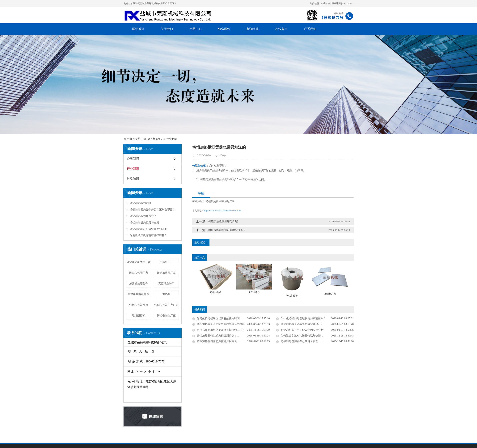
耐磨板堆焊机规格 (87, 294)
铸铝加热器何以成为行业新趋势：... (270, 336)
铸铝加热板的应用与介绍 (92, 223)
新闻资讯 (253, 29)
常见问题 (81, 179)
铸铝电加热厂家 (115, 316)
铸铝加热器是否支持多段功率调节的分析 (272, 324)
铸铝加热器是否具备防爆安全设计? (353, 324)
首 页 (147, 139)
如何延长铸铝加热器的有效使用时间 (270, 318)
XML (350, 3)
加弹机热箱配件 (87, 283)
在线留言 (281, 29)
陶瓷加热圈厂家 (87, 273)
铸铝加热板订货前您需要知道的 (96, 229)
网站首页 (138, 29)
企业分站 (325, 3)
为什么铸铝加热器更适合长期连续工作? (272, 330)
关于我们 (167, 29)
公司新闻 (81, 159)
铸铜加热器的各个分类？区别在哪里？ (100, 210)
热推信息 (314, 3)
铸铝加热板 (264, 201)
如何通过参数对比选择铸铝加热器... (354, 336)
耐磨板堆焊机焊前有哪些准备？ (96, 235)
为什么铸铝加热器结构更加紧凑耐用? (354, 318)
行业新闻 (172, 139)
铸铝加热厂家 (278, 201)
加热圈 (115, 294)
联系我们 (310, 29)
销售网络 (224, 29)
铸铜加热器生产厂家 (115, 305)
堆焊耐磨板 (87, 316)
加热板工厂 (115, 262)
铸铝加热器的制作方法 (91, 216)
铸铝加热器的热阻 (88, 203)
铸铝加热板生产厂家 (87, 262)
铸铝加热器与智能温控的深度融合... (270, 341)
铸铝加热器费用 (87, 305)
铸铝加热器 (250, 201)
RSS (344, 3)
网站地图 (336, 3)
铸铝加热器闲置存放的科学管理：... (354, 341)
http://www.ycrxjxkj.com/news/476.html (274, 211)
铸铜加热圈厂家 (115, 273)
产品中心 (196, 29)
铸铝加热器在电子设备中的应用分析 (354, 330)
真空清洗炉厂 (115, 283)
